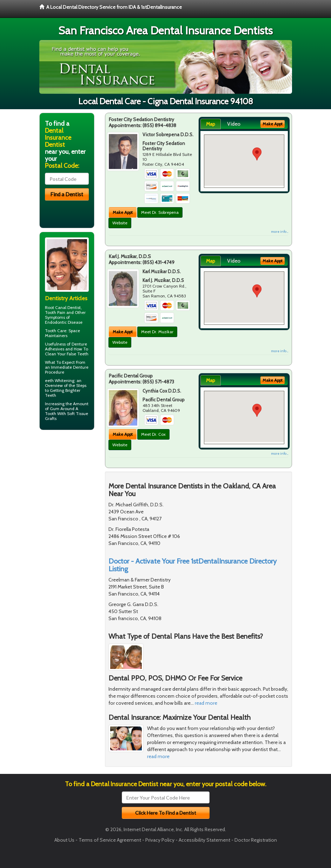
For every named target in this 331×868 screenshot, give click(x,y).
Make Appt (123, 212)
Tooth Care (56, 331)
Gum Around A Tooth (62, 411)
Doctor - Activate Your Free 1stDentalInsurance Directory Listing (193, 565)
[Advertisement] (75, 490)
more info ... (280, 232)
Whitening (65, 380)
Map (211, 124)
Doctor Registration (256, 840)
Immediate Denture (70, 367)
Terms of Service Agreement (110, 840)
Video (234, 124)
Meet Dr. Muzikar (157, 332)
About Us (64, 840)
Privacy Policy (160, 840)
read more (206, 703)
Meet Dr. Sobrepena (160, 212)
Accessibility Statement (204, 840)
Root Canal (56, 307)
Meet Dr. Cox (153, 434)
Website (120, 223)
